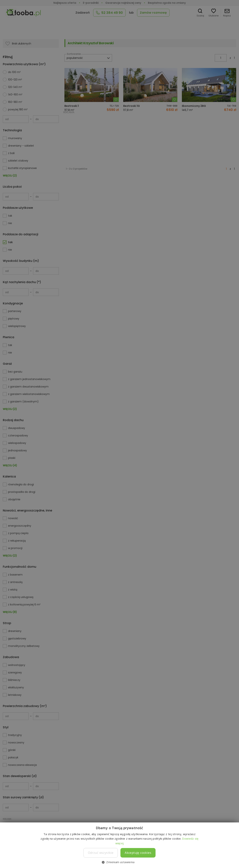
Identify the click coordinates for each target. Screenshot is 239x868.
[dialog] (119, 434)
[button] (119, 862)
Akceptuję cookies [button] (138, 853)
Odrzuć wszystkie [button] (101, 853)
